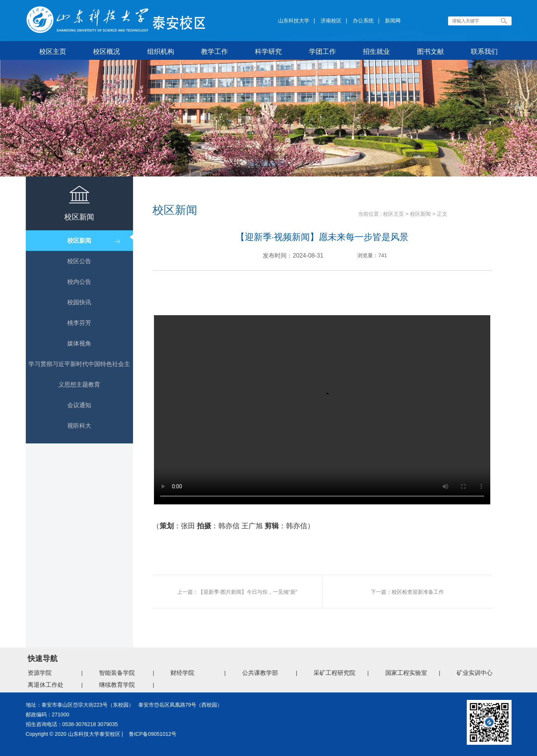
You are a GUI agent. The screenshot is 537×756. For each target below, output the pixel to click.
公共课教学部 (260, 673)
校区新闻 (420, 214)
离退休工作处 (46, 685)
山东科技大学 (294, 21)
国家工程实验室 (406, 673)
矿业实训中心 (475, 673)
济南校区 (331, 21)
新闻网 (393, 21)
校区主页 (394, 214)
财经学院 (182, 673)
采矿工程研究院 (334, 673)
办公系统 (363, 21)
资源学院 (40, 673)
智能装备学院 (117, 673)
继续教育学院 (117, 685)
